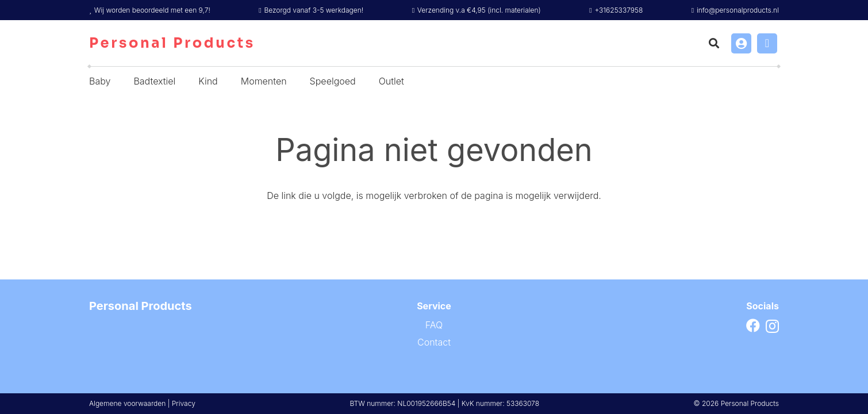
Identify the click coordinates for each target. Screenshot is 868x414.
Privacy (184, 403)
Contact (434, 342)
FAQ (434, 325)
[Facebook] (753, 325)
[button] (714, 43)
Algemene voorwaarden (127, 403)
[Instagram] (772, 326)
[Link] (741, 43)
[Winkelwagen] (767, 43)
